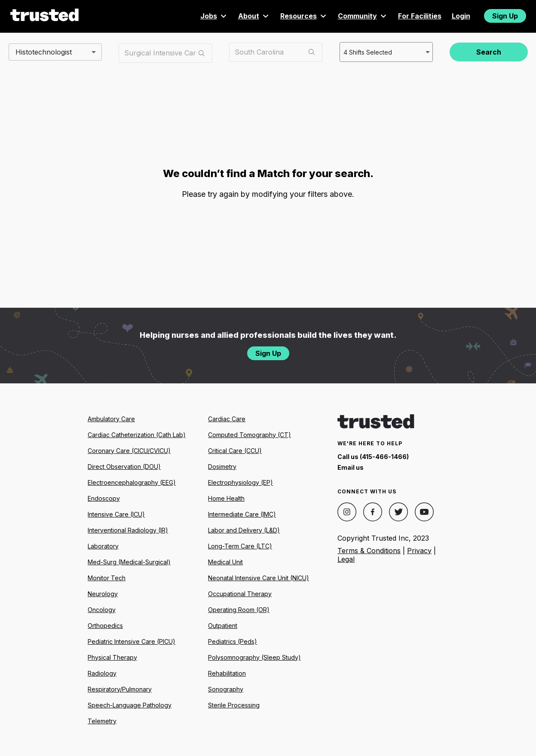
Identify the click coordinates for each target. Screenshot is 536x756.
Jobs (214, 16)
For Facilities (420, 16)
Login (461, 16)
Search (489, 52)
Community (363, 16)
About (254, 16)
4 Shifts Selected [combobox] (367, 52)
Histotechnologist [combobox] (44, 52)
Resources (304, 16)
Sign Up (505, 16)
